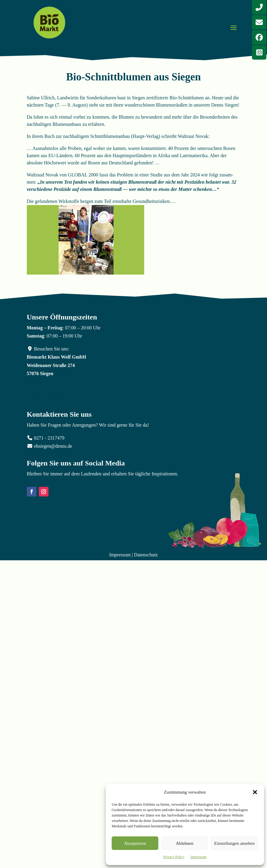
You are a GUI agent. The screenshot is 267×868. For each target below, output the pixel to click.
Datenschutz (146, 555)
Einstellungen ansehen (234, 843)
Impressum (199, 857)
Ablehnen (185, 843)
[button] (255, 792)
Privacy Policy (174, 857)
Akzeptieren (135, 843)
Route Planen (50, 394)
